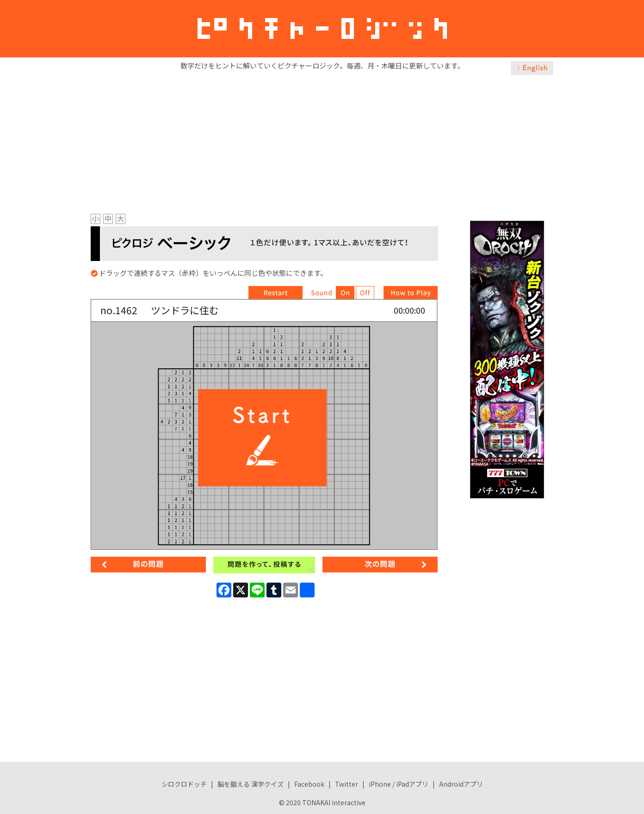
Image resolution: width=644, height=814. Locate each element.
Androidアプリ (461, 784)
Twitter (347, 784)
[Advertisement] (322, 142)
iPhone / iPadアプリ (399, 784)
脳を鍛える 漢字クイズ (251, 784)
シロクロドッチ (184, 784)
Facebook (309, 784)
